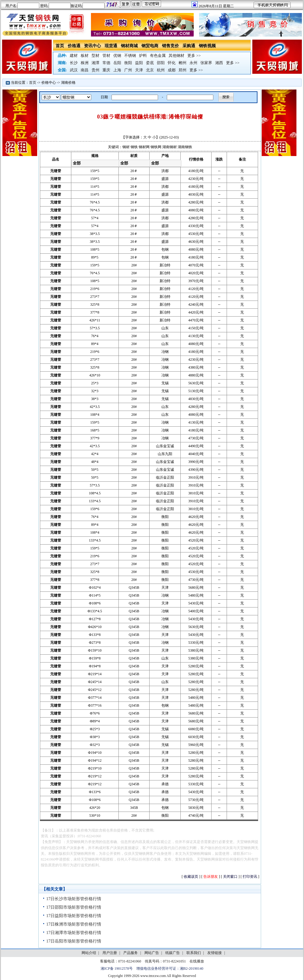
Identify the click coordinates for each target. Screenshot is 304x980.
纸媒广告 (173, 953)
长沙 (74, 63)
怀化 (172, 63)
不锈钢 (130, 55)
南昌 (85, 70)
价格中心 (49, 83)
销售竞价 (170, 46)
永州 (193, 63)
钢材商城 (129, 46)
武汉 (74, 70)
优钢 (117, 55)
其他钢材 (176, 55)
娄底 (150, 63)
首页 (60, 46)
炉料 (143, 55)
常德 (106, 63)
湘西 (219, 63)
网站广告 (152, 953)
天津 (139, 70)
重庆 (106, 70)
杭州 (161, 70)
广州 (128, 70)
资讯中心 (92, 46)
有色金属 (158, 55)
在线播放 (197, 961)
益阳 (139, 63)
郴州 (183, 63)
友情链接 (215, 953)
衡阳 (128, 63)
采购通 (189, 46)
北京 (150, 70)
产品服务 (131, 953)
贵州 (95, 70)
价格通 (74, 46)
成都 (172, 70)
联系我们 (194, 953)
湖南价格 (68, 83)
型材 (95, 55)
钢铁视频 (207, 46)
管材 (106, 55)
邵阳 (161, 63)
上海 (117, 70)
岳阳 (117, 63)
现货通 (111, 46)
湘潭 (95, 63)
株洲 (85, 63)
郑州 (183, 70)
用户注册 (110, 953)
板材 (85, 55)
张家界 (206, 63)
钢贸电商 (150, 46)
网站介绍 (89, 953)
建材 (74, 55)
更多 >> (194, 55)
